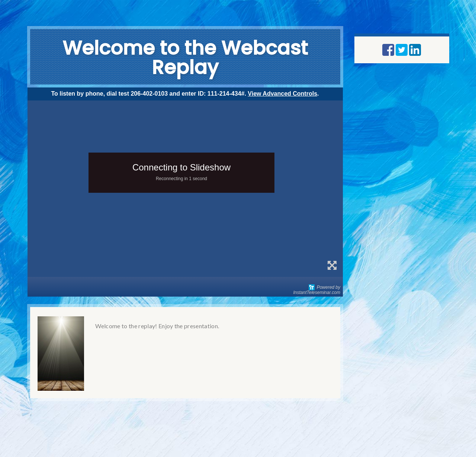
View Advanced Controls (282, 94)
